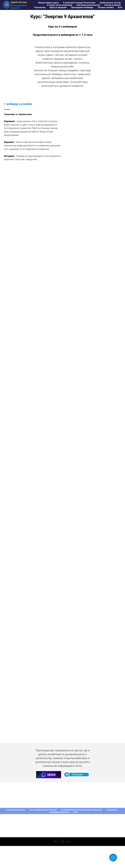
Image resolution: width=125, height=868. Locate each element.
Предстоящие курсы (48, 3)
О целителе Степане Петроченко (79, 3)
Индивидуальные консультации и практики (81, 810)
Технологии (40, 7)
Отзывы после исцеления (59, 5)
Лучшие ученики (106, 7)
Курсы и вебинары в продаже (43, 810)
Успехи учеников (112, 5)
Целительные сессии (110, 3)
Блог (120, 7)
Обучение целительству (88, 5)
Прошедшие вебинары (82, 7)
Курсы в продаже (58, 7)
